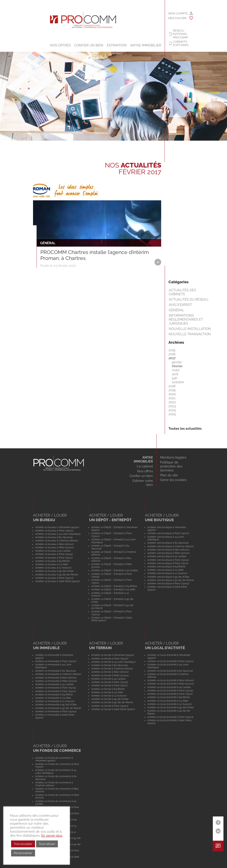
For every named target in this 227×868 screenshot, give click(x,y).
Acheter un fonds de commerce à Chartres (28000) (54, 784)
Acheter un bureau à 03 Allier (52, 564)
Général (176, 310)
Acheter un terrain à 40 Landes (108, 679)
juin (175, 378)
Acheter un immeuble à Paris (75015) (56, 688)
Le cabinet (145, 466)
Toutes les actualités (185, 429)
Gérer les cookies (173, 480)
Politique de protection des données (171, 466)
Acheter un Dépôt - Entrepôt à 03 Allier (113, 589)
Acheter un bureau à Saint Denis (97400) (58, 581)
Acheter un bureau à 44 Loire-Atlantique (58, 534)
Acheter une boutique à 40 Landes (167, 556)
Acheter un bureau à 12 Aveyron (53, 568)
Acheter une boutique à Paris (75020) (168, 533)
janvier (177, 362)
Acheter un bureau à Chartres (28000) (57, 541)
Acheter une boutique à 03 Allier (166, 570)
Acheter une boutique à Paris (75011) (168, 563)
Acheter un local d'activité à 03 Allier (168, 701)
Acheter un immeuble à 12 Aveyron (55, 701)
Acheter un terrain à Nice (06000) (110, 672)
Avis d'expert (180, 305)
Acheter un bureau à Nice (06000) (54, 544)
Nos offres (60, 45)
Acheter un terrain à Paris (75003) (110, 706)
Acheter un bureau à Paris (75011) (54, 558)
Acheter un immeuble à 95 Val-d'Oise (56, 704)
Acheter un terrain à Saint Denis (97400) (113, 709)
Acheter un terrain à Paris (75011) (110, 685)
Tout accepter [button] (23, 844)
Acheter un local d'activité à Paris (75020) (170, 661)
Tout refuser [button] (47, 844)
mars (176, 370)
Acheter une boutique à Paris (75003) (168, 583)
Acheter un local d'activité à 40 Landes (169, 687)
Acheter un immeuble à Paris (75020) (56, 661)
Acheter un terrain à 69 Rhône (108, 689)
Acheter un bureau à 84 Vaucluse (54, 537)
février (177, 366)
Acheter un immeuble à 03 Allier (53, 698)
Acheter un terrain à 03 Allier (107, 692)
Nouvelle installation (190, 329)
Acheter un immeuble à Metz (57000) (56, 681)
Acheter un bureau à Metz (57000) (55, 547)
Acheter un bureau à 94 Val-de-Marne (57, 575)
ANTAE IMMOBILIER (146, 45)
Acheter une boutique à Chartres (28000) (171, 546)
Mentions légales (173, 457)
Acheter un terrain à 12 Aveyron (109, 696)
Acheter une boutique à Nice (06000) (168, 550)
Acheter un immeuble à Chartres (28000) (58, 674)
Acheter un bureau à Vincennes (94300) (57, 527)
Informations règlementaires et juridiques (186, 319)
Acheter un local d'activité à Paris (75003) (170, 717)
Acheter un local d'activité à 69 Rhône (169, 697)
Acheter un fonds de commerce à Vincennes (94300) (54, 759)
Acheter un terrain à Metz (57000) (110, 675)
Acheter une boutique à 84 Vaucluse (168, 543)
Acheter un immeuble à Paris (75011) (56, 691)
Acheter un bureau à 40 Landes (53, 551)
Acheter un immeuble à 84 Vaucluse (56, 671)
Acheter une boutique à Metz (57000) (168, 553)
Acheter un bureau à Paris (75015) (54, 554)
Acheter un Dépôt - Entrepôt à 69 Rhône (114, 586)
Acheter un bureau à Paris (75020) (54, 531)
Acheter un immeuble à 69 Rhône (54, 694)
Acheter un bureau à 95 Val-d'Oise (54, 571)
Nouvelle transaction (190, 334)
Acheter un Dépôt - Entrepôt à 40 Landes (115, 570)
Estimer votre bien (143, 483)
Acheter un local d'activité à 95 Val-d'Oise (170, 707)
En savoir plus (52, 835)
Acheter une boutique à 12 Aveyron (167, 573)
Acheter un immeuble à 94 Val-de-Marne (58, 708)
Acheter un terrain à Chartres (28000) (112, 668)
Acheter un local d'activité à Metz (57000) (171, 684)
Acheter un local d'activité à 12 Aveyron (169, 704)
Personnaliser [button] (23, 853)
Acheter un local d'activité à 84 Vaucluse (170, 671)
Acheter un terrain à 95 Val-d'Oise (110, 699)
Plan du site (169, 475)
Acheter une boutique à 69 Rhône (166, 567)
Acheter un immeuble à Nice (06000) (56, 678)
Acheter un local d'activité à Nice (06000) (171, 680)
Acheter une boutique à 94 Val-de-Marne (170, 580)
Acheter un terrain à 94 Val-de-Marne (112, 702)
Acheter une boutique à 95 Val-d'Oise (168, 577)
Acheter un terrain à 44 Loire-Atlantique (113, 662)
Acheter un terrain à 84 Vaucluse (110, 665)
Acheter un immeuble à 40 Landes (54, 684)
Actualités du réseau (188, 299)
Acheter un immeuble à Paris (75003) (56, 711)
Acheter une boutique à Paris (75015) (168, 560)
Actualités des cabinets (182, 292)
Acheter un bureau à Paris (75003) (54, 578)
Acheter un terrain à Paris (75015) (110, 682)
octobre (178, 382)
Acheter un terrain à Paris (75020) (110, 658)
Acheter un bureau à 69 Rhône (52, 561)
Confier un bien (89, 45)
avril (175, 374)
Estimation (117, 45)
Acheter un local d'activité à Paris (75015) (170, 690)
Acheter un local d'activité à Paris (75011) (170, 694)
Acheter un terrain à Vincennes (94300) (113, 655)
